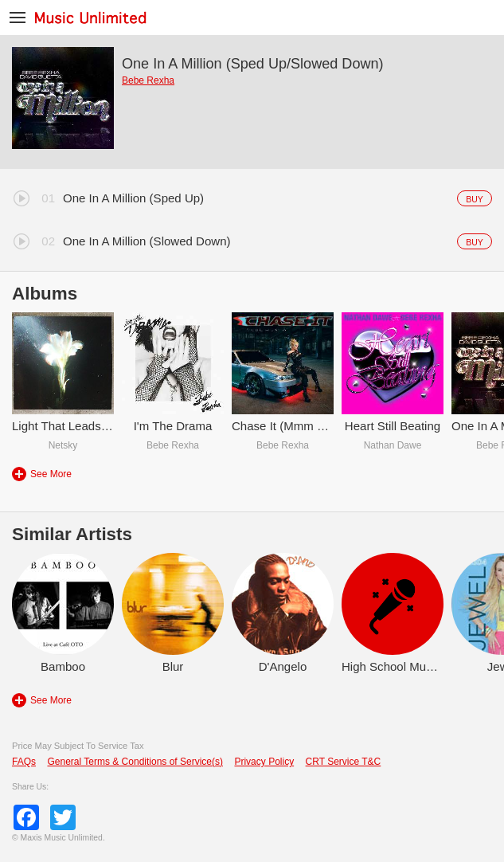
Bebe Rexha (148, 80)
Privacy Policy (264, 762)
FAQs (24, 762)
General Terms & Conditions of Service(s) (135, 762)
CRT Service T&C (344, 762)
